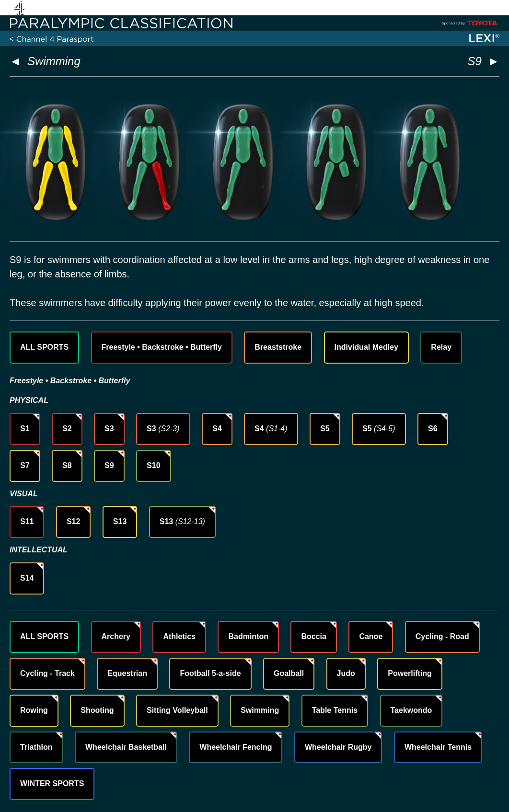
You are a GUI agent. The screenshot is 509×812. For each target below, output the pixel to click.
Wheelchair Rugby (338, 747)
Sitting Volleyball (177, 710)
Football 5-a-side (210, 673)
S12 (73, 521)
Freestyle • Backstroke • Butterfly (162, 347)
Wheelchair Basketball (126, 747)
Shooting (97, 710)
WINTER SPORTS (52, 783)
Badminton (248, 636)
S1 (25, 429)
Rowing (34, 710)
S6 (433, 429)
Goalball (289, 673)
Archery (116, 636)
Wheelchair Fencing (236, 747)
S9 (109, 465)
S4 (217, 429)
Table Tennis (335, 710)
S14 (27, 578)
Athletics (179, 636)
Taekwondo (411, 710)
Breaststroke (278, 347)
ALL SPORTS (44, 347)
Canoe (371, 636)
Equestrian (127, 673)
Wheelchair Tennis (438, 747)
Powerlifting (410, 673)
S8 (67, 465)
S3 (109, 429)
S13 (120, 521)
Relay (441, 347)
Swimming (54, 61)
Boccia (313, 636)
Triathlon (36, 747)
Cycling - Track (47, 673)
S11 (27, 521)
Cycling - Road (442, 636)
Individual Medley (366, 347)
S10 (153, 465)
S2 (67, 429)
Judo (346, 673)
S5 (325, 429)
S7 (25, 465)
